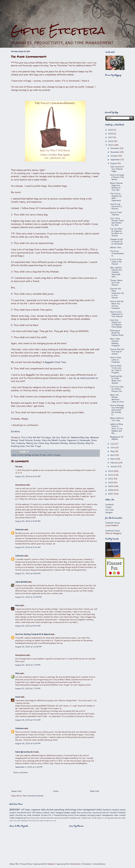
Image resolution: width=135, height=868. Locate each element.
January (114, 466)
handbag (28, 455)
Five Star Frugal (33, 446)
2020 (111, 130)
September (115, 160)
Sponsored (38, 864)
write (77, 815)
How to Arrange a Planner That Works (117, 177)
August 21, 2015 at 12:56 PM (28, 597)
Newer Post (16, 791)
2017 (111, 137)
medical (46, 812)
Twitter (108, 507)
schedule (115, 810)
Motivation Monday (59, 443)
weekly (123, 810)
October (114, 156)
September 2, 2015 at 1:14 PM (29, 767)
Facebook (109, 504)
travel (94, 818)
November (115, 152)
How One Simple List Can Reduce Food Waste (116, 323)
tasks (99, 810)
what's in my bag (54, 455)
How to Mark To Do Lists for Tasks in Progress (116, 369)
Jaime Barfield (21, 582)
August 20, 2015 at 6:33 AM (28, 476)
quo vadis (122, 818)
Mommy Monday (77, 443)
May (112, 451)
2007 (111, 494)
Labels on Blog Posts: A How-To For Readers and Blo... (116, 429)
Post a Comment (20, 772)
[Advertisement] (68, 12)
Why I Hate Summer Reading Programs (115, 342)
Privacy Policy (26, 864)
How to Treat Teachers (116, 213)
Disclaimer (87, 864)
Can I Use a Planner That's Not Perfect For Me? (117, 222)
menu (53, 812)
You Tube (109, 510)
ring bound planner (101, 812)
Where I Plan (116, 247)
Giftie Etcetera (58, 30)
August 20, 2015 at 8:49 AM (28, 521)
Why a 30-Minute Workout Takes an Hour (117, 398)
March (113, 459)
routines (43, 818)
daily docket (47, 810)
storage (46, 821)
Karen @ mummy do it (25, 752)
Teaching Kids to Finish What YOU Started (116, 379)
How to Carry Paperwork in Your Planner (116, 314)
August (114, 163)
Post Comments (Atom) (33, 796)
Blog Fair (90, 443)
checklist (19, 815)
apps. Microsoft (15, 821)
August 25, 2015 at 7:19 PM (28, 665)
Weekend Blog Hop (80, 437)
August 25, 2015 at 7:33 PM (28, 688)
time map (53, 821)
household (22, 812)
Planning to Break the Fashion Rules (117, 333)
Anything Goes (18, 446)
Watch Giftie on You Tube (117, 419)
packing (57, 818)
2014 (111, 471)
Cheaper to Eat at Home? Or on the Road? (116, 241)
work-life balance (35, 812)
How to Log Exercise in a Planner (116, 206)
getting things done (31, 818)
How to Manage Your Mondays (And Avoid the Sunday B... (117, 410)
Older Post (95, 791)
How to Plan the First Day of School (117, 351)
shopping (19, 818)
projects (13, 812)
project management (104, 815)
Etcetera (15, 431)
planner (15, 809)
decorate (114, 818)
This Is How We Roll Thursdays (36, 437)
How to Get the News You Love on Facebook (117, 305)
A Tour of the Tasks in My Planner (116, 262)
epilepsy (83, 815)
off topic (43, 455)
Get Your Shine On (61, 437)
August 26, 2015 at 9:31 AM (28, 720)
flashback (107, 810)
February (114, 463)
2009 (111, 486)
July (112, 444)
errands (20, 455)
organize (36, 810)
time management (86, 810)
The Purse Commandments (117, 253)
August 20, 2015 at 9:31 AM (28, 547)
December (115, 148)
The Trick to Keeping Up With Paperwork (116, 197)
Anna (17, 605)
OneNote (122, 812)
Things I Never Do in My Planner (116, 283)
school (71, 815)
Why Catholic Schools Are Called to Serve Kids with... (116, 272)
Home (56, 791)
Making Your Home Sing (37, 443)
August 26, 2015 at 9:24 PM (28, 743)
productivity (86, 812)
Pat (17, 467)
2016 (111, 141)
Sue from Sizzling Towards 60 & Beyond (33, 634)
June (113, 447)
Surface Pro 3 (47, 815)
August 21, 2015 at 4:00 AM (28, 573)
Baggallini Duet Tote (55, 362)
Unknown (19, 529)
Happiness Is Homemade (78, 440)
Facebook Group (113, 523)
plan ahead (40, 821)
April (113, 455)
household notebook (69, 818)
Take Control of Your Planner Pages (117, 169)
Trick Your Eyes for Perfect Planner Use (117, 389)
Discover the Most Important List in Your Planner (117, 293)
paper (12, 815)
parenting (59, 810)
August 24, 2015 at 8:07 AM (28, 626)
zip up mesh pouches (84, 378)
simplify (84, 818)
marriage (35, 455)
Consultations (99, 864)
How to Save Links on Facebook (116, 360)
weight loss (76, 812)
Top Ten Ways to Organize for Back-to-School (116, 232)
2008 (111, 490)
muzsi (18, 697)
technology (71, 810)
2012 (111, 479)
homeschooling (61, 815)
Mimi (17, 673)
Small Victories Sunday (30, 440)
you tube (27, 815)
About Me (14, 864)
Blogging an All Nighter (117, 438)
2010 (111, 482)
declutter (50, 818)
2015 (111, 145)
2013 (111, 475)
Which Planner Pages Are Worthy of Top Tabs (116, 186)
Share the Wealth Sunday (54, 440)
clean (116, 815)
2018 (111, 134)
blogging (59, 812)
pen (79, 818)
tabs (90, 818)
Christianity (31, 821)
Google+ (109, 512)
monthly (113, 812)
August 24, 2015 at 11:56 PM (28, 647)
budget (67, 812)
